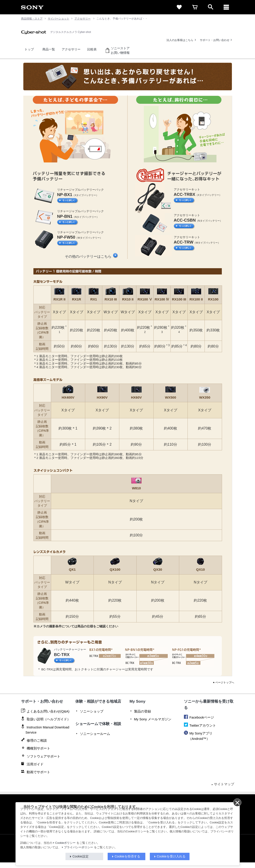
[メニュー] (226, 7)
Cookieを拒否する (127, 856)
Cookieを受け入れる (171, 856)
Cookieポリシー (65, 843)
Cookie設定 (81, 856)
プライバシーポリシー (78, 847)
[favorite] (179, 7)
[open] (211, 7)
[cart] (195, 7)
